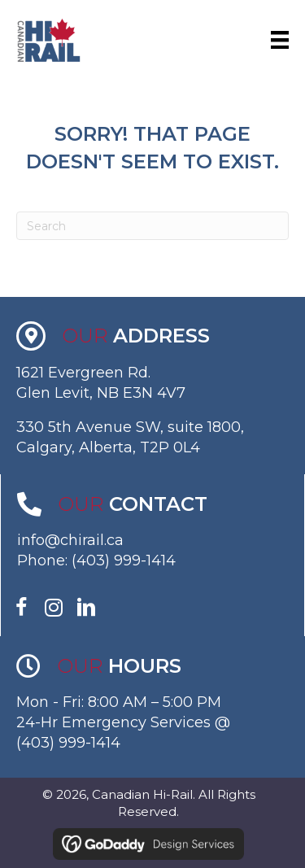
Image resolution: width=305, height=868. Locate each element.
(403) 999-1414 (124, 560)
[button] (21, 608)
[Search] (152, 226)
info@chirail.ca (70, 540)
